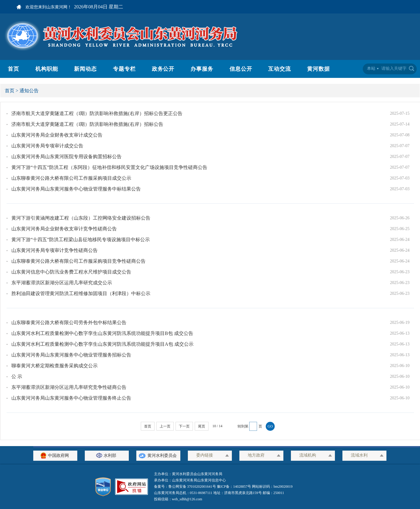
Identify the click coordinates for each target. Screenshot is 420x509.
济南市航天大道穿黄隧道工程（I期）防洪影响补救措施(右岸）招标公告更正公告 (97, 113)
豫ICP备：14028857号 (234, 487)
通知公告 (29, 91)
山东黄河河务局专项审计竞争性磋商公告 (55, 250)
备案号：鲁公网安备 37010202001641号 (185, 487)
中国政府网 (55, 456)
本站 (371, 68)
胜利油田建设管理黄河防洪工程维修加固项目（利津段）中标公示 (81, 293)
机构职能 (47, 69)
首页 (13, 69)
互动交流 (280, 69)
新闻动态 (85, 69)
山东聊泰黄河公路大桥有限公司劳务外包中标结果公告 (69, 323)
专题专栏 (124, 69)
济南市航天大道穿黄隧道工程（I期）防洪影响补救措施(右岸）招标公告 (87, 124)
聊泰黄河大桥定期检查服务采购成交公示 (55, 366)
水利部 (107, 456)
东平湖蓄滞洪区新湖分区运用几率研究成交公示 (62, 283)
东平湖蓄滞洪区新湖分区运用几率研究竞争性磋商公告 (69, 387)
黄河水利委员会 (158, 456)
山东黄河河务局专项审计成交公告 (47, 146)
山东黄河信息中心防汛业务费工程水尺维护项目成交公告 (71, 272)
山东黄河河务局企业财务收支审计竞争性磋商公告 (64, 229)
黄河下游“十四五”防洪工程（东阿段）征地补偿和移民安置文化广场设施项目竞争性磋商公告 (109, 167)
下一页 (184, 426)
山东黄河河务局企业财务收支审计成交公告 (57, 135)
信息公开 (241, 69)
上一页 (165, 426)
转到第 (243, 426)
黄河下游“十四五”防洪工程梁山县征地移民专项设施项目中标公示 (81, 240)
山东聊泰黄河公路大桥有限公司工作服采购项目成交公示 (71, 178)
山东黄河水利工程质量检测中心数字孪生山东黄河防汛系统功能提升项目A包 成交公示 (102, 344)
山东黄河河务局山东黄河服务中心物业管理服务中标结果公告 (76, 189)
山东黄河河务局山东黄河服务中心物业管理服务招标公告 (71, 355)
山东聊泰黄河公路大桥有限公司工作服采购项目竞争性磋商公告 (78, 261)
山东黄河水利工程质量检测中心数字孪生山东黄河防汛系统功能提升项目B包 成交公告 (102, 333)
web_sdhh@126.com (187, 499)
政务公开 (163, 69)
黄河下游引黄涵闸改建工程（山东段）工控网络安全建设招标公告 (81, 218)
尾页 (202, 426)
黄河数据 (318, 69)
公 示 (17, 376)
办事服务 (202, 69)
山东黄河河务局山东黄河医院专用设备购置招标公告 (67, 157)
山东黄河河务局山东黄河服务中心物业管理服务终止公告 (71, 398)
